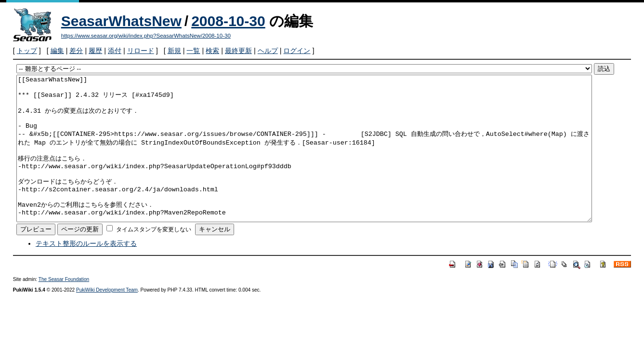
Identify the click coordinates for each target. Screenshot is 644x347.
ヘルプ (268, 51)
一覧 (193, 51)
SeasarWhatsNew (121, 21)
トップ (27, 51)
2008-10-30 (228, 21)
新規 (174, 51)
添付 (115, 51)
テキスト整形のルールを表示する (86, 272)
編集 (57, 51)
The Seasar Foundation (64, 308)
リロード (141, 51)
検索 (212, 51)
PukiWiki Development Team (107, 319)
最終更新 (238, 51)
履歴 (95, 51)
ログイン (297, 51)
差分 (76, 51)
